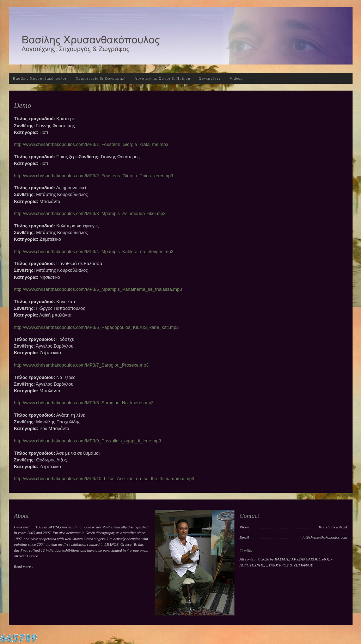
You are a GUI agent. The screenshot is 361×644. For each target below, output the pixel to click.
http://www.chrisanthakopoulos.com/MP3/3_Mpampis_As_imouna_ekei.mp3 (90, 213)
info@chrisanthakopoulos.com (323, 537)
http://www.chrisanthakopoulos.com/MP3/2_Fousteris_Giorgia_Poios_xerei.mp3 (94, 176)
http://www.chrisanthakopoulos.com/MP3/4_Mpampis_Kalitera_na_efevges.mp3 (94, 252)
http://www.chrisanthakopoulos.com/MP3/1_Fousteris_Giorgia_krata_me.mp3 (91, 144)
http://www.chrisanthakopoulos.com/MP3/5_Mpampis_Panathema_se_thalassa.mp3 (98, 289)
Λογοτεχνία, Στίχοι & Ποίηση (163, 78)
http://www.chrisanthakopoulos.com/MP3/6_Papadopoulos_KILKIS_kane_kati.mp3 (96, 327)
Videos (236, 78)
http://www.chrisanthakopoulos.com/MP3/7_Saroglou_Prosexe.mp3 (81, 365)
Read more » (24, 566)
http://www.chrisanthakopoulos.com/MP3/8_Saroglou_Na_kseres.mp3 (84, 403)
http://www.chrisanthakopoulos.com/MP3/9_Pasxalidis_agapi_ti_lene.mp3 (88, 441)
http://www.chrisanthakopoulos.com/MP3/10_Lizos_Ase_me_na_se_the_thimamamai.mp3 (104, 479)
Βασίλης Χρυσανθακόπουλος (40, 78)
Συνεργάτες (210, 78)
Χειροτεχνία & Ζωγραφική (101, 78)
